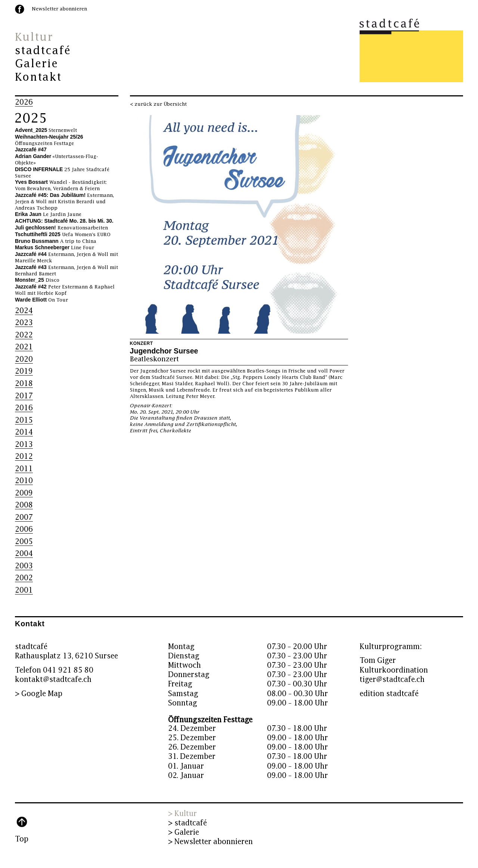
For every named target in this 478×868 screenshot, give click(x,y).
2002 (24, 578)
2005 (24, 542)
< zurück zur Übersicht (158, 104)
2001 (24, 590)
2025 (31, 118)
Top (22, 839)
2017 (24, 396)
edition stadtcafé (389, 694)
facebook (20, 9)
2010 (24, 481)
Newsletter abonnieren (59, 9)
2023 (24, 323)
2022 (24, 335)
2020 (24, 359)
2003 (24, 566)
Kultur (34, 37)
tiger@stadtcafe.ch (392, 679)
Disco (37, 280)
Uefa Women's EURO (63, 235)
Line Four (55, 248)
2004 (24, 554)
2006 (24, 529)
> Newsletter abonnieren (210, 842)
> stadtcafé (187, 823)
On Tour (41, 300)
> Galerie (184, 832)
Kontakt (38, 77)
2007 (24, 517)
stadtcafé (43, 51)
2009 (24, 493)
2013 (24, 444)
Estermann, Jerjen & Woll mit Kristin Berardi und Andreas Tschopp (64, 202)
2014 (24, 432)
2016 (24, 408)
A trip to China (56, 241)
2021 (24, 347)
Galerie (37, 64)
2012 (24, 456)
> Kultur (182, 814)
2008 (24, 505)
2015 (24, 420)
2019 (24, 371)
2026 (24, 102)
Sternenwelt (46, 130)
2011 (24, 469)
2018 (24, 384)
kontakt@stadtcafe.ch (53, 679)
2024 (24, 311)
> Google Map (39, 694)
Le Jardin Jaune (48, 214)
